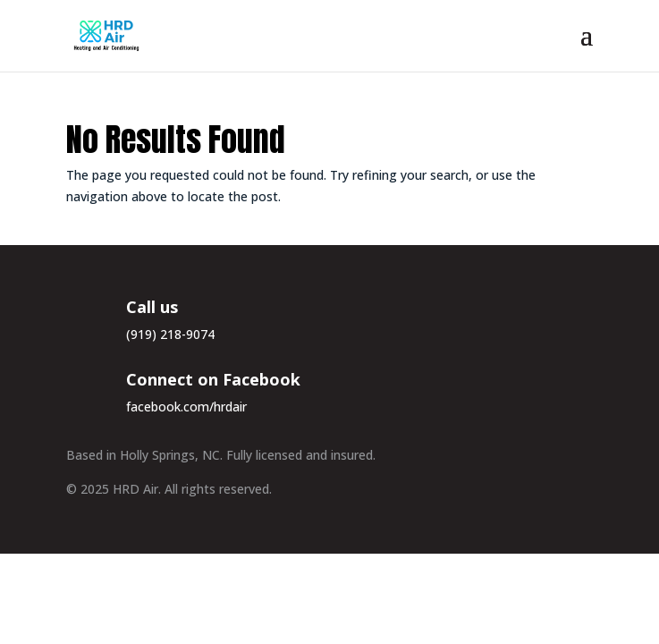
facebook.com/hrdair (186, 407)
